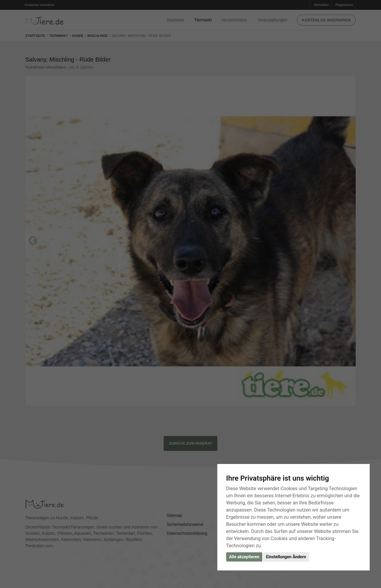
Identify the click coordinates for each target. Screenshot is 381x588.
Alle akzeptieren (244, 557)
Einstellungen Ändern (286, 557)
